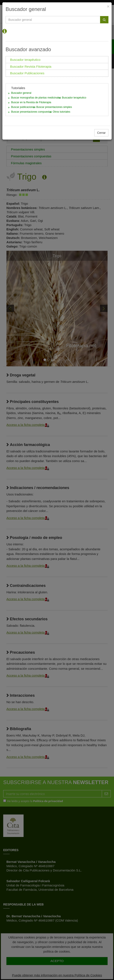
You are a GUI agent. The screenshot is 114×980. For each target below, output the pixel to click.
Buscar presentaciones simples (54, 107)
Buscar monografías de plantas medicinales (36, 98)
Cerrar (101, 133)
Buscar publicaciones (23, 107)
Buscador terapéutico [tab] (25, 60)
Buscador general (21, 93)
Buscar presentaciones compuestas (31, 112)
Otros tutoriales (61, 112)
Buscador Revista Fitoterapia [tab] (31, 66)
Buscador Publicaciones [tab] (27, 73)
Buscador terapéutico (74, 98)
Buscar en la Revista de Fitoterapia (31, 102)
